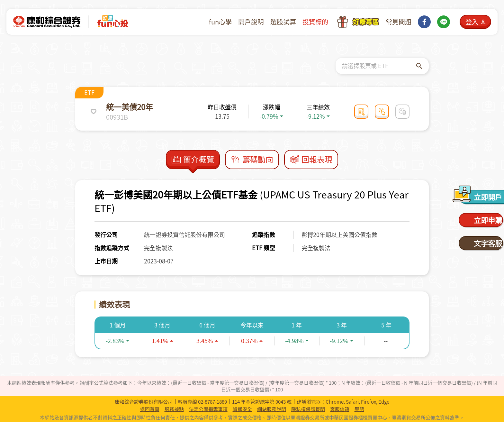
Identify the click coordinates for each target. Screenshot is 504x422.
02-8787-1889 (212, 402)
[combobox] (379, 66)
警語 (359, 409)
